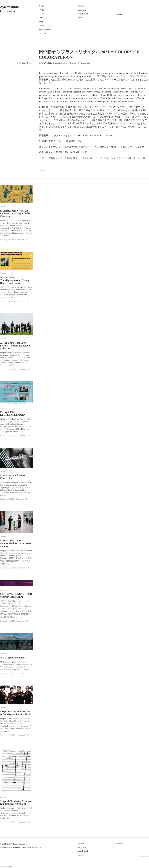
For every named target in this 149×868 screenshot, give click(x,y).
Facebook (82, 6)
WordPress (36, 847)
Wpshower (15, 847)
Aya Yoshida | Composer (17, 844)
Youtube (81, 18)
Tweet (42, 170)
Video (41, 18)
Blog (41, 22)
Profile (42, 6)
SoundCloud (83, 14)
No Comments (84, 63)
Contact (120, 14)
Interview (43, 33)
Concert (42, 25)
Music (41, 14)
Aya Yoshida (47, 63)
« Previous (21, 63)
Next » (30, 63)
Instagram (82, 10)
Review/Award (45, 29)
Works (41, 10)
